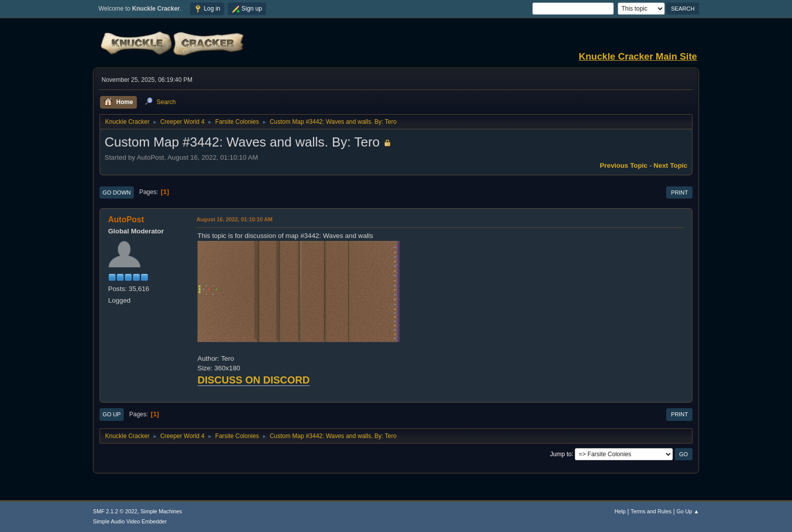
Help (620, 511)
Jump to (561, 454)
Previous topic (624, 165)
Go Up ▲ (688, 511)
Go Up (112, 414)
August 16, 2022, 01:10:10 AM (235, 219)
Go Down (117, 192)
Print (679, 192)
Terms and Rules (651, 511)
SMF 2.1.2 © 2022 (115, 511)
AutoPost (126, 220)
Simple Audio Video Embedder (130, 521)
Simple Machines (161, 511)
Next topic (671, 165)
